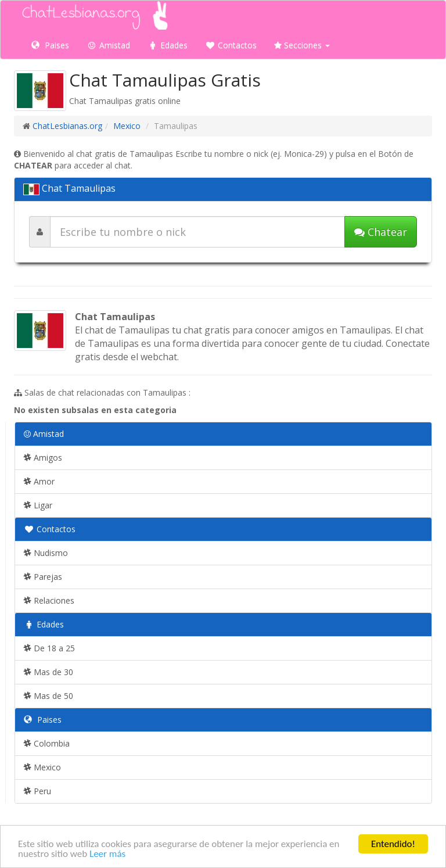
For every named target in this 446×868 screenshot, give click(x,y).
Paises (50, 45)
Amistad (108, 45)
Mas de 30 (48, 672)
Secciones (302, 45)
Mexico (127, 126)
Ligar (38, 505)
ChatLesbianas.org (67, 126)
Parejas (43, 577)
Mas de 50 (48, 696)
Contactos (231, 45)
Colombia (47, 743)
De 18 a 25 (49, 648)
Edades (168, 45)
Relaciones (49, 600)
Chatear (381, 232)
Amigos (43, 458)
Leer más (107, 854)
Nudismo (46, 553)
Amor (39, 481)
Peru (37, 791)
